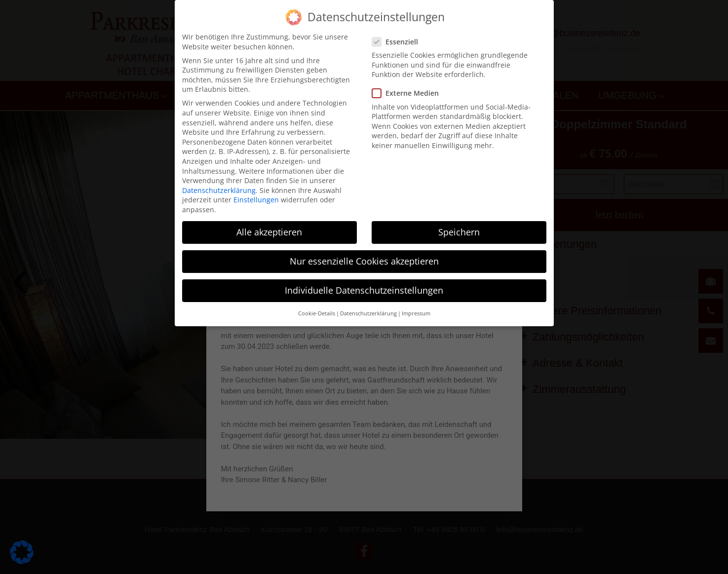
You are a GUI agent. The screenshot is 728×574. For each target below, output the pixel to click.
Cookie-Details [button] (317, 313)
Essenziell (398, 42)
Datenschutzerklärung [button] (368, 313)
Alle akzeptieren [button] (269, 232)
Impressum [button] (416, 313)
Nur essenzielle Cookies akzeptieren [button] (364, 261)
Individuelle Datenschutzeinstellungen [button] (364, 290)
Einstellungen (256, 200)
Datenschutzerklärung (219, 190)
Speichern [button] (459, 232)
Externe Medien (408, 93)
